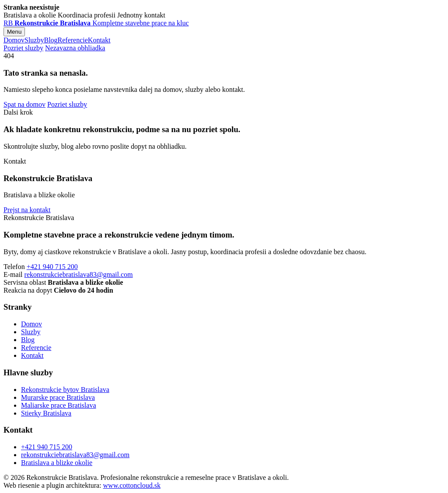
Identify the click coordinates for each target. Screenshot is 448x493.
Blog (51, 40)
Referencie (73, 40)
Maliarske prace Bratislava (58, 405)
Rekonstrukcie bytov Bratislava (65, 390)
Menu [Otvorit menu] (14, 32)
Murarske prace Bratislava (58, 397)
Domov (14, 40)
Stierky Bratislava (46, 413)
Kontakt (99, 40)
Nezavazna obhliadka (75, 48)
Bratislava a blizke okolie (57, 463)
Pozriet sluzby (23, 48)
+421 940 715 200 (52, 267)
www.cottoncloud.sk (132, 485)
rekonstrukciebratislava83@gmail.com (79, 274)
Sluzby (34, 40)
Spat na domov (24, 104)
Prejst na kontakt (27, 210)
